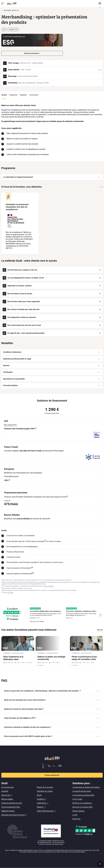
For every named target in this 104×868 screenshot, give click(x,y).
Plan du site (76, 819)
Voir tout (100, 630)
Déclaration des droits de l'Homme (13, 815)
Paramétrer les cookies (45, 791)
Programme (13, 95)
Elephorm (40, 807)
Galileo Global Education (45, 811)
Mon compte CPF (10, 425)
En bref (4, 95)
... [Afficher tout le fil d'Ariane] (2, 10)
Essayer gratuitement (52, 775)
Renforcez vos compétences (82, 803)
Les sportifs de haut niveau (82, 791)
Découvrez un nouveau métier (82, 807)
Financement (34, 95)
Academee (41, 799)
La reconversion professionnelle (83, 795)
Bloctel (39, 795)
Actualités (5, 791)
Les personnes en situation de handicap (86, 787)
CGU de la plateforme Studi (11, 807)
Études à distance (78, 811)
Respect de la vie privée (45, 787)
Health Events (42, 803)
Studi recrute (6, 795)
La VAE (75, 815)
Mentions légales (7, 799)
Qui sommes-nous (8, 787)
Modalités (23, 95)
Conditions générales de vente (12, 803)
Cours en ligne (77, 799)
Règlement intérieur (8, 811)
